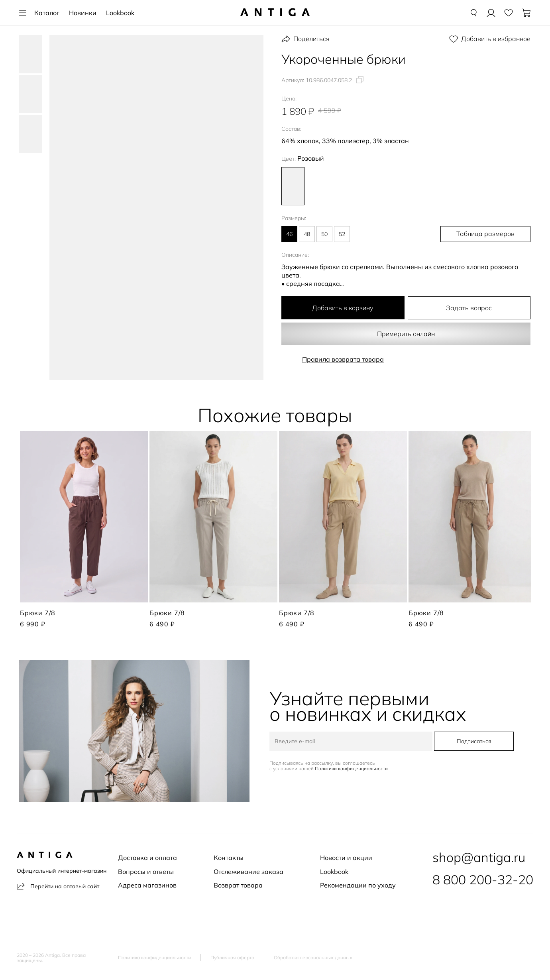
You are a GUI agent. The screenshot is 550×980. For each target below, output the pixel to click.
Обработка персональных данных (313, 958)
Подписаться (473, 741)
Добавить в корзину (343, 308)
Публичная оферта (232, 958)
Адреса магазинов (147, 885)
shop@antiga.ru (479, 857)
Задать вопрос (469, 308)
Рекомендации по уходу (358, 885)
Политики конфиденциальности (352, 768)
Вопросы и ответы (146, 872)
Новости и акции (346, 858)
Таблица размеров (489, 234)
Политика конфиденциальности (154, 958)
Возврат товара (238, 885)
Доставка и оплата (147, 858)
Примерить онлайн (406, 334)
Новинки (83, 13)
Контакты (229, 858)
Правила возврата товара (343, 359)
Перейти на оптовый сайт (58, 886)
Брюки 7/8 (38, 613)
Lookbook (120, 13)
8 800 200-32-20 (483, 880)
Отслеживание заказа (248, 872)
